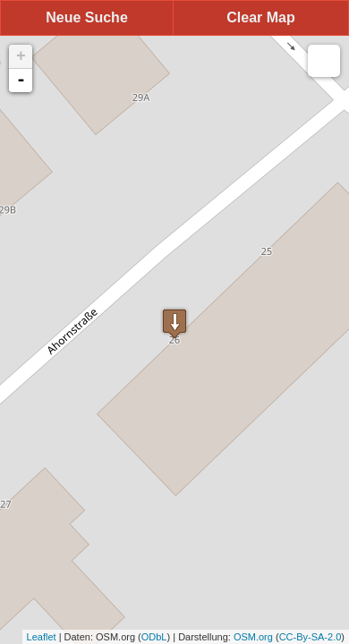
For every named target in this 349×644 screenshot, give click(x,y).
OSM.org (253, 637)
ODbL (154, 637)
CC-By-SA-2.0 (311, 637)
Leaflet (42, 637)
